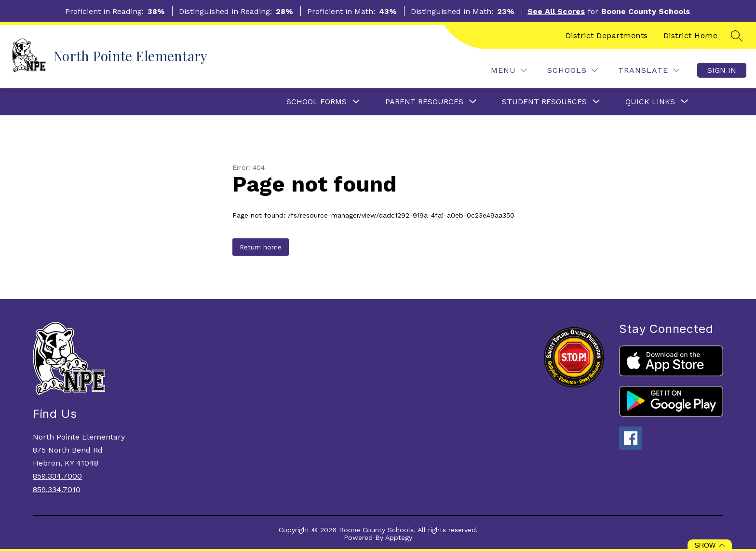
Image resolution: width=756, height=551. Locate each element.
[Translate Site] (649, 70)
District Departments (607, 35)
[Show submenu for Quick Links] (650, 102)
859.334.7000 (57, 476)
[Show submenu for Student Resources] (544, 102)
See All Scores (556, 11)
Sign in (722, 70)
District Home (691, 35)
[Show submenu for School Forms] (317, 102)
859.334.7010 (57, 489)
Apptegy (399, 537)
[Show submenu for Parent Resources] (424, 102)
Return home (261, 247)
